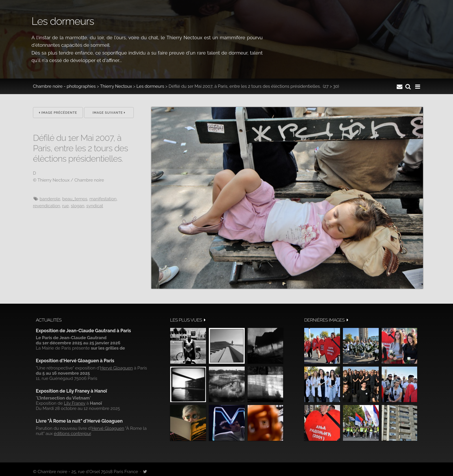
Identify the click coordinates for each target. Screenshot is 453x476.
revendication (47, 206)
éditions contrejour (72, 434)
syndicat (95, 206)
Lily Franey (75, 403)
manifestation (103, 199)
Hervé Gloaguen (117, 368)
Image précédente (58, 113)
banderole (50, 199)
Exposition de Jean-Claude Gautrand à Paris (83, 331)
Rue (65, 206)
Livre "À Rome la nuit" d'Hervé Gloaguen (79, 421)
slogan (77, 206)
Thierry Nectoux (116, 86)
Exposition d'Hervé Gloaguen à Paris (75, 361)
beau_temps (75, 199)
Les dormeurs (150, 86)
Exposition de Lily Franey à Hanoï (71, 391)
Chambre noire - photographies (64, 86)
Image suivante (109, 113)
